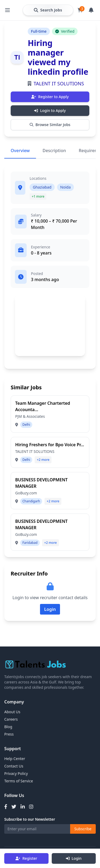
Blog (8, 727)
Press (9, 734)
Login (74, 858)
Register (26, 858)
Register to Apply (50, 97)
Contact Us (14, 766)
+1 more (38, 196)
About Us (12, 712)
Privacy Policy (16, 773)
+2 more (43, 460)
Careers (11, 719)
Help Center (15, 759)
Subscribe (83, 829)
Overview (20, 151)
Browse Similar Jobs (50, 125)
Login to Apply (50, 110)
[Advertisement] (50, 325)
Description (54, 151)
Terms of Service (19, 781)
